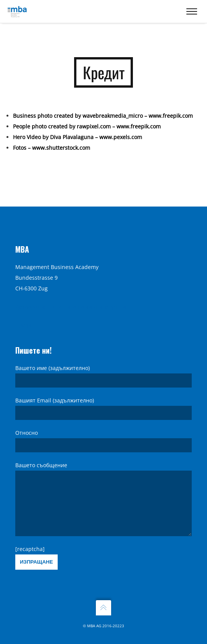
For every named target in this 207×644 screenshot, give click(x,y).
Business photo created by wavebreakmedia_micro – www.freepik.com (103, 112)
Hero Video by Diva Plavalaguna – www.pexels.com (78, 133)
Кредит (25, 313)
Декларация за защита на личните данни (71, 295)
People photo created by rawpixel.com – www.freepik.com (87, 123)
